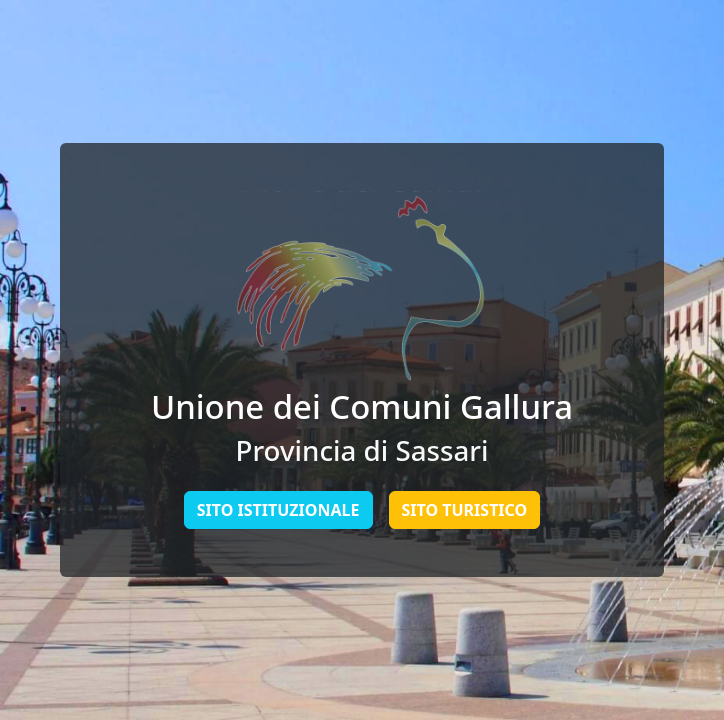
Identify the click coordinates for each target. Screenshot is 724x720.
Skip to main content (0, 0)
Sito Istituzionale (278, 510)
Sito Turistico (465, 510)
